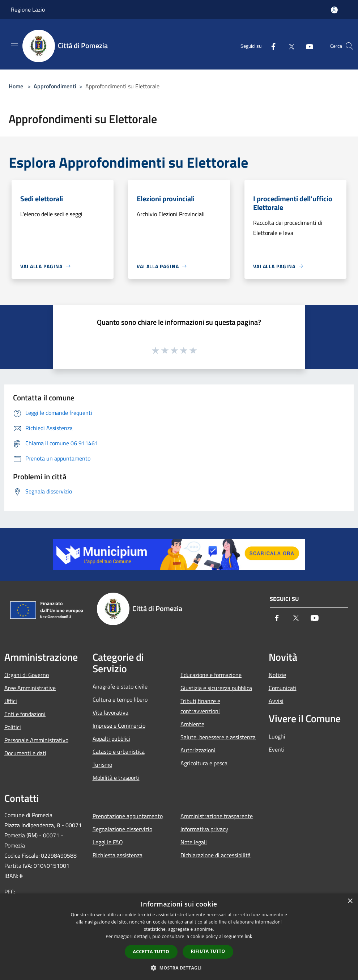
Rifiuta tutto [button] (208, 951)
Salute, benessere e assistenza (218, 737)
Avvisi (276, 701)
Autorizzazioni (198, 750)
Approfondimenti (55, 86)
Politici (13, 727)
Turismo (102, 765)
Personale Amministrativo (36, 740)
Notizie (277, 675)
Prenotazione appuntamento (128, 816)
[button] (179, 968)
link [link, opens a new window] (249, 936)
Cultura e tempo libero (120, 699)
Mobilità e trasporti (116, 778)
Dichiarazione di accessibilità (216, 855)
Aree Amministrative (30, 688)
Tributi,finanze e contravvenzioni (200, 706)
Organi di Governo (27, 675)
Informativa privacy (204, 829)
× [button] (350, 901)
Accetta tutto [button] (151, 952)
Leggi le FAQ (108, 842)
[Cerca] (349, 46)
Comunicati (283, 688)
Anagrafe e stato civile (120, 686)
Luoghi (277, 736)
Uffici (11, 701)
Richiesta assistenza (118, 855)
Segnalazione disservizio (122, 829)
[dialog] (179, 937)
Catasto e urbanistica (119, 752)
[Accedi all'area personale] (334, 10)
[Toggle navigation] (14, 43)
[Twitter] (289, 46)
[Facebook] (270, 46)
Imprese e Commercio (119, 725)
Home (16, 86)
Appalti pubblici (111, 739)
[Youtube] (307, 46)
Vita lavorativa (110, 712)
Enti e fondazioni (25, 714)
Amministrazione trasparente (217, 816)
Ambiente (192, 724)
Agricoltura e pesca (204, 763)
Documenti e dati (25, 753)
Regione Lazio (28, 9)
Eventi (277, 749)
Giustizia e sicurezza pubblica (216, 688)
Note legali (194, 842)
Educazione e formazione (211, 675)
